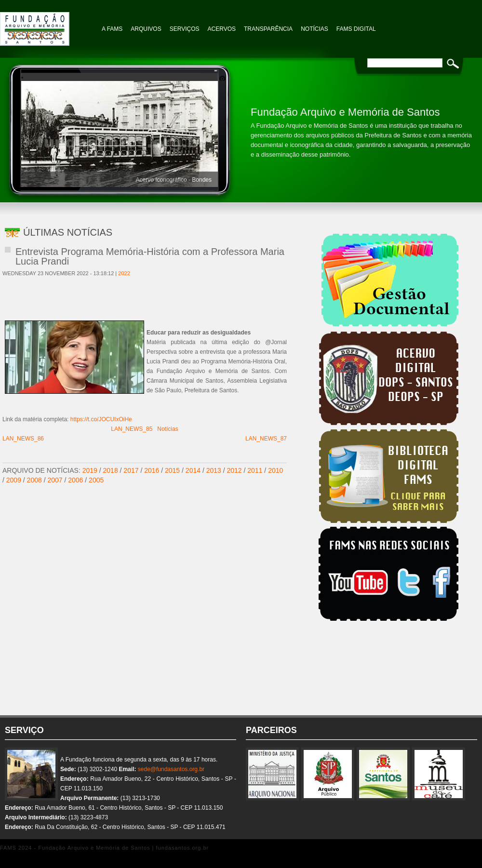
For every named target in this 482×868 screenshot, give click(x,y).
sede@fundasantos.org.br (171, 769)
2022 (124, 273)
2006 (75, 480)
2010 (275, 470)
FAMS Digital (356, 29)
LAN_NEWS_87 (266, 439)
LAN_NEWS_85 (132, 429)
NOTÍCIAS (315, 29)
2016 (152, 470)
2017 (131, 470)
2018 (111, 470)
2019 (90, 470)
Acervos (222, 29)
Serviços (185, 29)
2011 (255, 470)
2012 (234, 470)
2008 (34, 480)
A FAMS (112, 29)
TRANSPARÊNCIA (268, 29)
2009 (14, 480)
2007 (55, 480)
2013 (214, 470)
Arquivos (146, 29)
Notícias (167, 429)
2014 (193, 470)
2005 (96, 480)
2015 (172, 470)
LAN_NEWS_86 (23, 439)
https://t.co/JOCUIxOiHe (101, 419)
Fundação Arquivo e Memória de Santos (48, 24)
